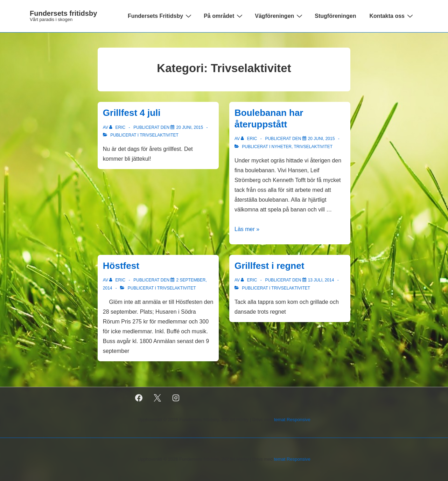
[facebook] (139, 398)
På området (224, 16)
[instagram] (176, 398)
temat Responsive (292, 420)
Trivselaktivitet (159, 135)
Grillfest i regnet (269, 266)
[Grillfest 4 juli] (190, 127)
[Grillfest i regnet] (321, 280)
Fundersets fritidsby (63, 13)
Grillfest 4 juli (132, 113)
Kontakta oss (392, 16)
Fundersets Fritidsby (160, 16)
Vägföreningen (279, 16)
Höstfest (121, 266)
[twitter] (157, 398)
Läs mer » (247, 229)
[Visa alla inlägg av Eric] (118, 127)
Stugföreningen (335, 16)
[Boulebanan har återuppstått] (321, 139)
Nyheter (282, 147)
